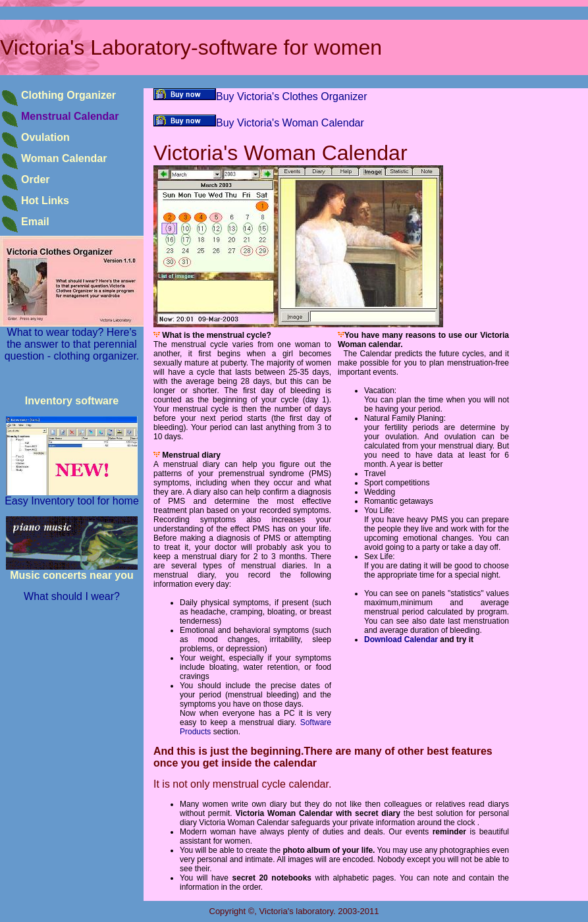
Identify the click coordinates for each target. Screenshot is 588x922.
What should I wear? (72, 596)
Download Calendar (401, 639)
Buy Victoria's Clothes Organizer (260, 96)
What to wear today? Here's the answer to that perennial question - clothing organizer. (72, 339)
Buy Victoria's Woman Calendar (259, 123)
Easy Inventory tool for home (72, 496)
